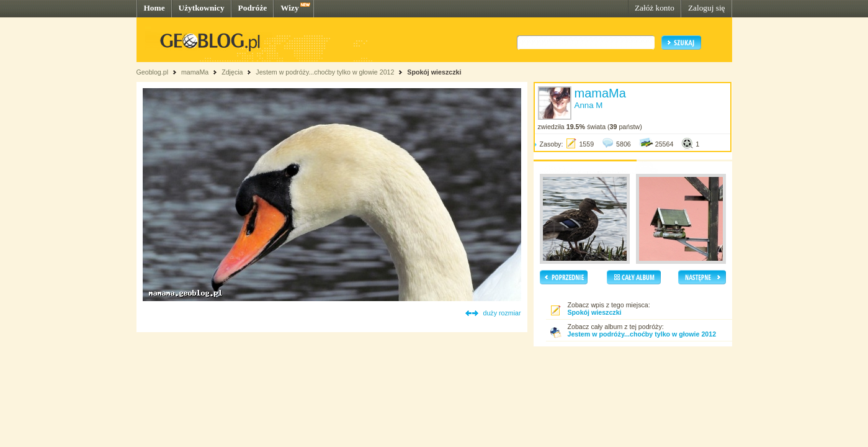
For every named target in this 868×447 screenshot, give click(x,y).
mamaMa (195, 72)
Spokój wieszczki (434, 72)
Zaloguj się (707, 8)
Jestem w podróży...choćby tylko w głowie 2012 (325, 72)
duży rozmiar (502, 313)
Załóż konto (655, 8)
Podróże (253, 8)
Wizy (289, 8)
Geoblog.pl (153, 72)
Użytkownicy (202, 8)
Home (154, 8)
